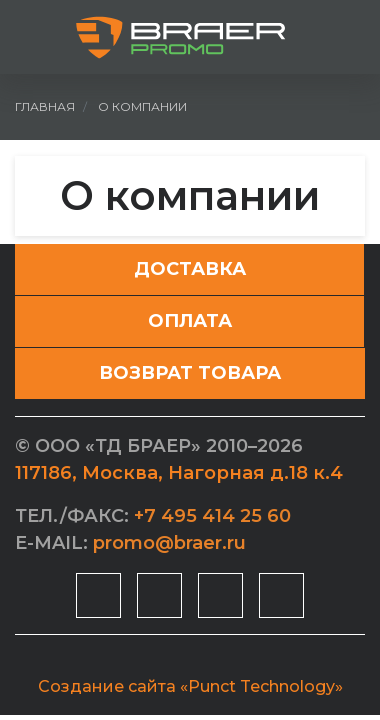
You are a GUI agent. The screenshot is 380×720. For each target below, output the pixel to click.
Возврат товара (190, 373)
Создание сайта (107, 686)
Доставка (190, 269)
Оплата (190, 321)
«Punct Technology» (261, 686)
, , (179, 473)
